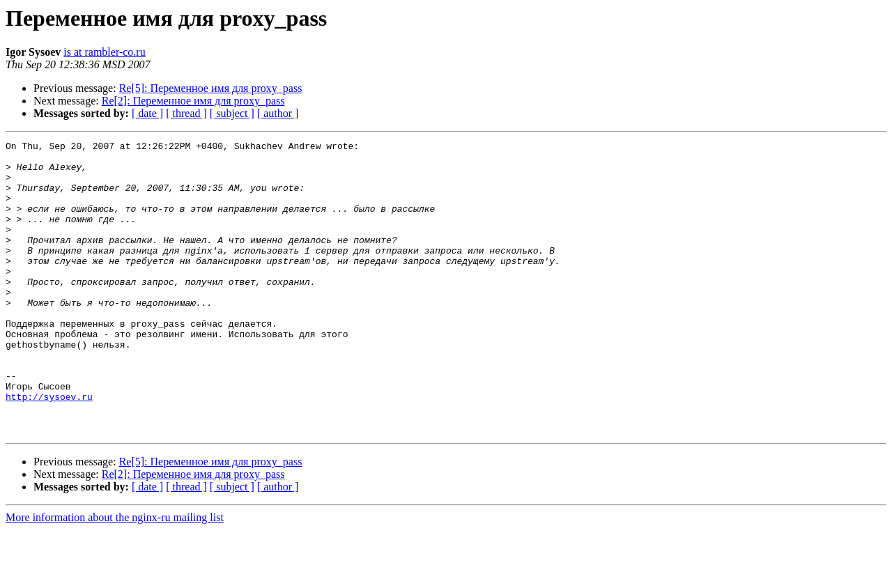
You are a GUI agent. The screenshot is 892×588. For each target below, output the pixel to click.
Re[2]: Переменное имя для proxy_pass (193, 101)
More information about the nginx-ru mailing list (115, 576)
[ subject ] (232, 113)
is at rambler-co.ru (104, 52)
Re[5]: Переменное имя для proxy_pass (211, 88)
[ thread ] (186, 113)
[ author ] (278, 113)
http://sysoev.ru (49, 449)
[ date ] (147, 113)
